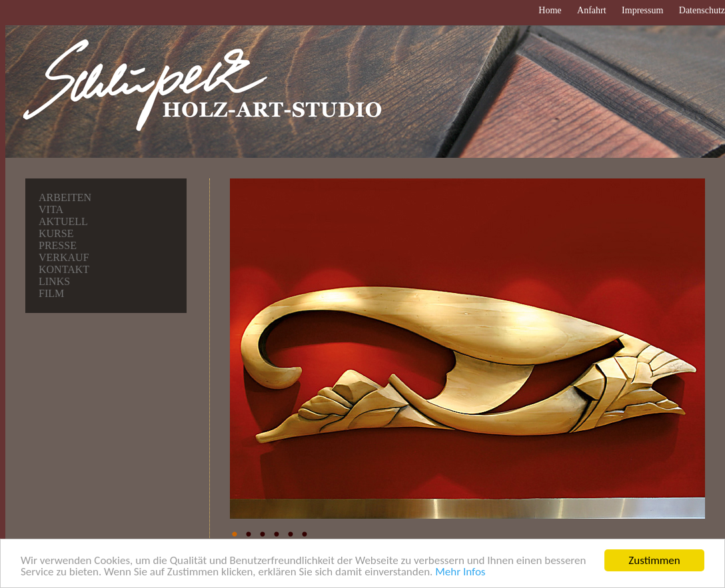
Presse (58, 245)
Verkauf (64, 257)
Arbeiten (65, 197)
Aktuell (63, 221)
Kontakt (64, 269)
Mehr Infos (460, 573)
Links (54, 281)
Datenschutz (702, 10)
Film (51, 293)
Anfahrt (592, 10)
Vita (51, 209)
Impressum (642, 10)
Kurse (56, 233)
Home (550, 10)
